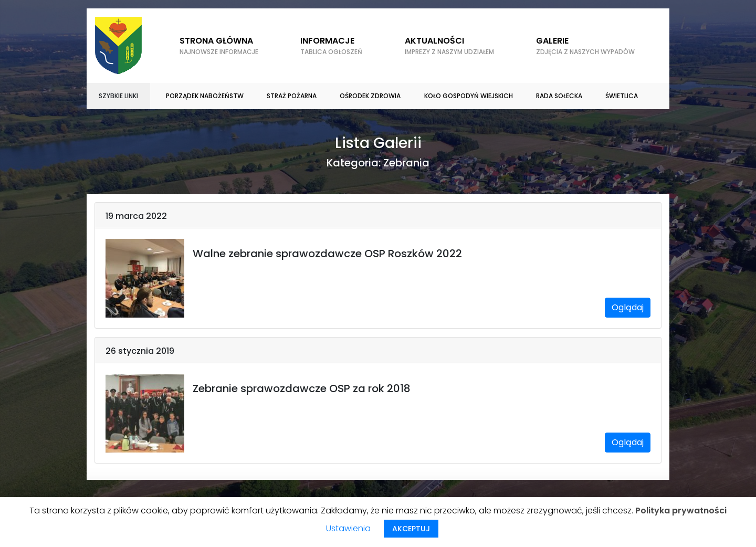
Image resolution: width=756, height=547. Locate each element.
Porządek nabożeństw (205, 96)
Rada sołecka (559, 96)
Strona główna (219, 46)
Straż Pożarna (292, 96)
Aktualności (449, 46)
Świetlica (622, 96)
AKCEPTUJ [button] (411, 529)
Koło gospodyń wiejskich (469, 96)
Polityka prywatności (681, 511)
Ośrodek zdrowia (370, 96)
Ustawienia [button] (348, 528)
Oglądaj (628, 307)
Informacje (331, 46)
